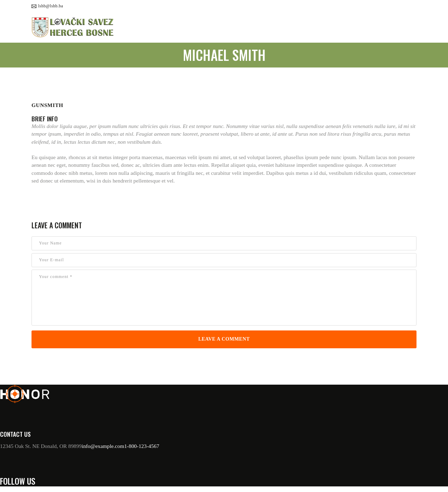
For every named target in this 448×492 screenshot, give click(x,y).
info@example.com (103, 446)
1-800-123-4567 (142, 446)
